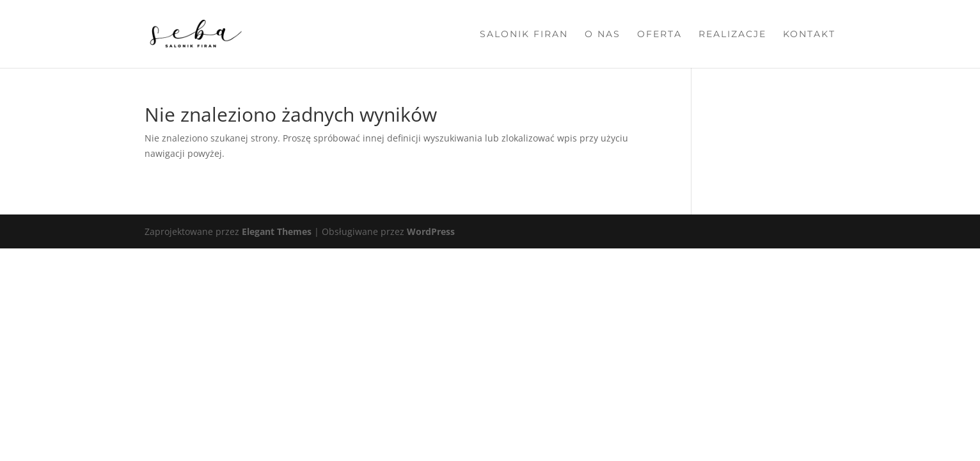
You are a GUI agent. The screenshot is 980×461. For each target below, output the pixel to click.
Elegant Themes (277, 231)
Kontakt (809, 35)
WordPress (431, 231)
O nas (603, 35)
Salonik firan (524, 35)
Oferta (660, 35)
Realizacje (732, 35)
